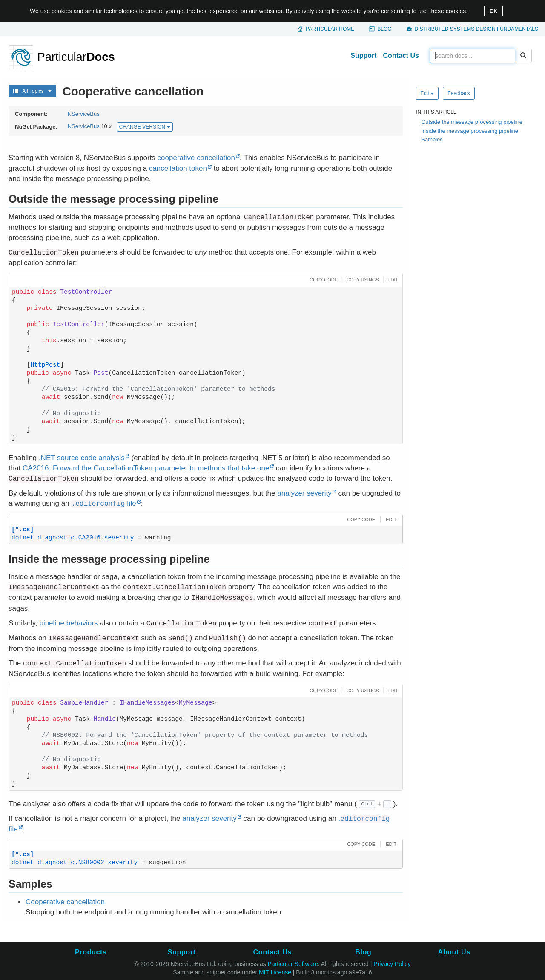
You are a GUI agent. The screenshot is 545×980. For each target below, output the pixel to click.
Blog (384, 29)
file (103, 503)
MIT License (275, 972)
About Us (454, 952)
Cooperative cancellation (65, 902)
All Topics (32, 91)
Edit (427, 93)
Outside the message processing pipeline (472, 122)
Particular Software (293, 964)
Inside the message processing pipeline (470, 131)
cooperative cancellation (196, 158)
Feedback (459, 93)
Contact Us (401, 56)
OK (493, 11)
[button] (323, 279)
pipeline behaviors (68, 623)
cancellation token (178, 168)
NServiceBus (84, 114)
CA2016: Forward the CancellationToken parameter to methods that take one (146, 468)
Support (363, 56)
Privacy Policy (392, 964)
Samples (432, 139)
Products (91, 952)
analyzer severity (304, 493)
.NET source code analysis (82, 458)
